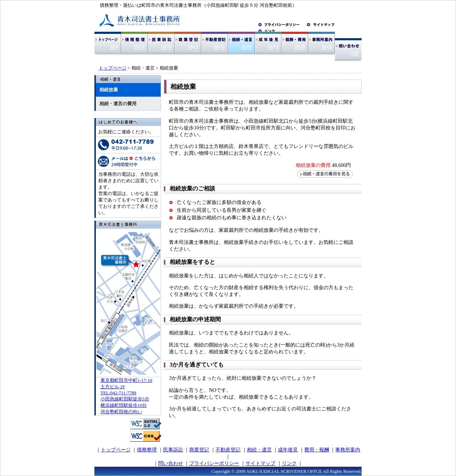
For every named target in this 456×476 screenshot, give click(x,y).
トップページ (113, 68)
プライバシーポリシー (214, 463)
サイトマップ (260, 463)
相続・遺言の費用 (118, 104)
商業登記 (199, 450)
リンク (289, 463)
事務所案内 (348, 450)
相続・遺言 (259, 450)
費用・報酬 (317, 450)
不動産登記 (228, 450)
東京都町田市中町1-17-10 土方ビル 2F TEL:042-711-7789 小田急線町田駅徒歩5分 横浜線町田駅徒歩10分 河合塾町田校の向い (126, 396)
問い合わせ (171, 463)
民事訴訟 (173, 450)
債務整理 (147, 450)
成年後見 (288, 450)
